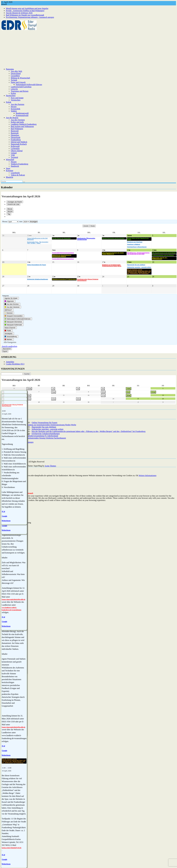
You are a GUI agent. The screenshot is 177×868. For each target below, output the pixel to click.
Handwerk (15, 166)
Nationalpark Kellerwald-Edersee (29, 85)
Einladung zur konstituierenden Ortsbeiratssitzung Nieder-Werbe (51, 425)
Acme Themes (50, 466)
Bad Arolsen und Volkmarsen (22, 126)
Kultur (13, 93)
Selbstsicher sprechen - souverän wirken (48, 429)
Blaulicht (10, 177)
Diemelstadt (16, 137)
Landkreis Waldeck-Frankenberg (24, 124)
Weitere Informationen (147, 475)
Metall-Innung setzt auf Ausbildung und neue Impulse (27, 8)
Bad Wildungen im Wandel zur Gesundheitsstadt (25, 15)
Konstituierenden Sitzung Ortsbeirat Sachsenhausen (46, 438)
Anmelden (10, 362)
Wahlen (14, 111)
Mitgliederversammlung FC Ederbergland (42, 436)
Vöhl (13, 155)
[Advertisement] (88, 49)
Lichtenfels (15, 148)
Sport (8, 168)
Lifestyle (14, 89)
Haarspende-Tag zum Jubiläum (44, 427)
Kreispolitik (15, 109)
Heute (93, 226)
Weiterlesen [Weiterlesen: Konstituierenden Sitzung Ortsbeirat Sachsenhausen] (6, 521)
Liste (13, 204)
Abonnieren (7, 349)
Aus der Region (12, 118)
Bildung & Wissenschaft (20, 78)
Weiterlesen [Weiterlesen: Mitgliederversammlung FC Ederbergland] (6, 530)
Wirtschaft (10, 160)
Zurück (86, 226)
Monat (10, 209)
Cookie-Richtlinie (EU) (15, 364)
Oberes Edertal (17, 151)
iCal (3, 746)
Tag (9, 214)
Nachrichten (11, 96)
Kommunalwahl (22, 115)
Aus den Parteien (17, 104)
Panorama (10, 69)
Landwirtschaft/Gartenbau (21, 87)
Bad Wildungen (17, 129)
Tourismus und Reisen (20, 91)
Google (4, 751)
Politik (9, 102)
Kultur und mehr (17, 122)
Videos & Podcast (18, 175)
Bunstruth (15, 133)
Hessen (14, 107)
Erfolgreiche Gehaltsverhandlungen (46, 434)
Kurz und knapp (17, 98)
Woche (10, 211)
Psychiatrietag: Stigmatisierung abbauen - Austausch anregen (30, 17)
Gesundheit (15, 76)
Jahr (21, 222)
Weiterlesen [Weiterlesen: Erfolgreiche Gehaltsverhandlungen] (6, 626)
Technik (14, 80)
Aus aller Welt (16, 71)
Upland (14, 153)
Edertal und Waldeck (19, 142)
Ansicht (9, 346)
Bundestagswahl (22, 113)
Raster (15, 202)
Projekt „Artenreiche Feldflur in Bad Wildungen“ (25, 11)
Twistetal (14, 157)
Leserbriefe (15, 173)
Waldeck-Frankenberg (19, 164)
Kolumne (10, 171)
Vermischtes (16, 100)
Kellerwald (15, 146)
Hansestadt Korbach (19, 144)
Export (5, 351)
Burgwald (15, 131)
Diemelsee (15, 135)
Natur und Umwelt (18, 82)
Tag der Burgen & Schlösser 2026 (19, 13)
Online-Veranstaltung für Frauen (44, 423)
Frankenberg (16, 140)
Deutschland (16, 73)
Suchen (26, 374)
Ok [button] (137, 475)
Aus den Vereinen (18, 120)
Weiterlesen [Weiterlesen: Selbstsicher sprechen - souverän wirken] (6, 755)
